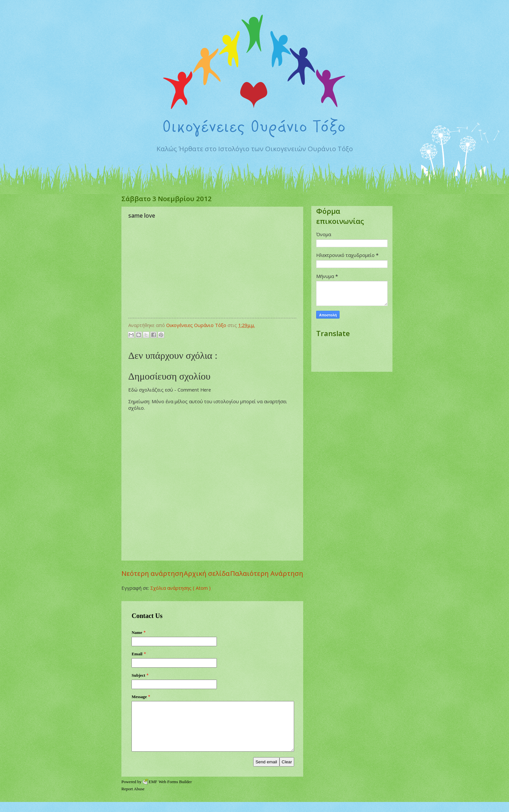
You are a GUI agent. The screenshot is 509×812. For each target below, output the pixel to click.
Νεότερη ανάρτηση (152, 573)
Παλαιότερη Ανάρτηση (267, 573)
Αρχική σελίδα (207, 573)
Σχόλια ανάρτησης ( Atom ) (180, 588)
